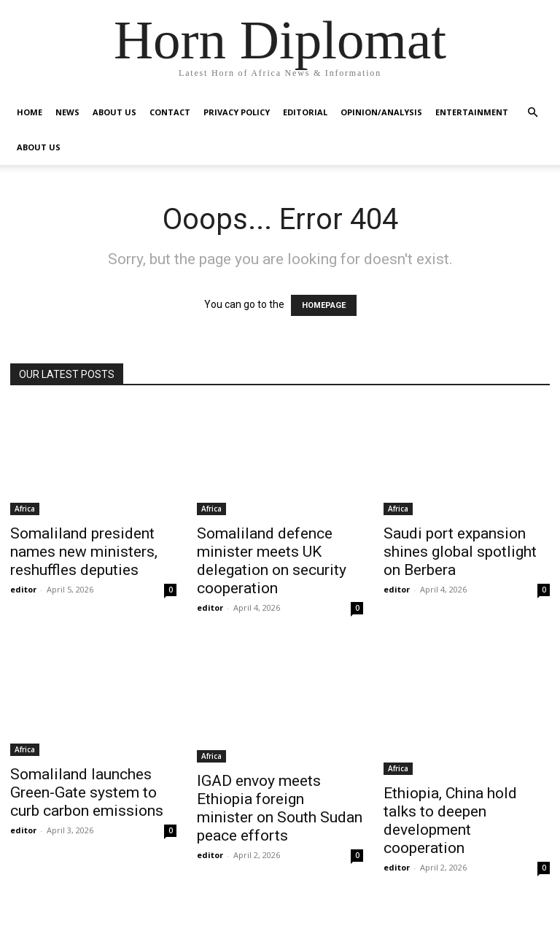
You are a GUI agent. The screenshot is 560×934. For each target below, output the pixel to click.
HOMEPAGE (324, 305)
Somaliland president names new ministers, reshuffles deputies (84, 552)
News (67, 112)
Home (30, 112)
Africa (25, 509)
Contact (170, 112)
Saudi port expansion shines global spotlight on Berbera (460, 552)
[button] (532, 113)
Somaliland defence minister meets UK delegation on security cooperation (272, 561)
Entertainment (472, 112)
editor (23, 589)
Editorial (305, 112)
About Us (114, 112)
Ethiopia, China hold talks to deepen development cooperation (450, 821)
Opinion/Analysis (381, 112)
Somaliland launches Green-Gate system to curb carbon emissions (87, 792)
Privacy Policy (237, 112)
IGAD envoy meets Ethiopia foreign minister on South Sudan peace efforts (280, 808)
